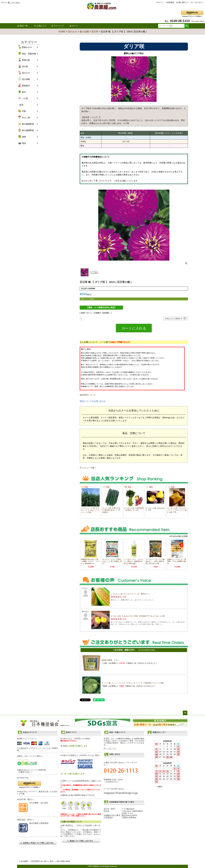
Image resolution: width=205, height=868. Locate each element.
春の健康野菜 (28, 124)
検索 (187, 26)
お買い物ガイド (183, 2)
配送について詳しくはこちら (81, 841)
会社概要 (24, 861)
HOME (62, 32)
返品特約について (88, 395)
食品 (24, 143)
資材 (24, 137)
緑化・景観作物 (29, 54)
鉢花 (21, 105)
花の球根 (26, 79)
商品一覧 (22, 26)
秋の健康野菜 (28, 130)
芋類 (24, 111)
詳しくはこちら (110, 749)
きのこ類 (26, 118)
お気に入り (40, 26)
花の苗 (25, 66)
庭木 (24, 92)
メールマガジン (198, 2)
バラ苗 (25, 98)
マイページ (58, 26)
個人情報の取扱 (63, 861)
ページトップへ (185, 713)
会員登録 (171, 2)
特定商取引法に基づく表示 (42, 861)
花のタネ (72, 32)
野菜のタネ (27, 47)
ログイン (161, 2)
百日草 (95, 32)
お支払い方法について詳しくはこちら (38, 843)
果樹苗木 (26, 86)
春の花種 (84, 32)
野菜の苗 (26, 60)
